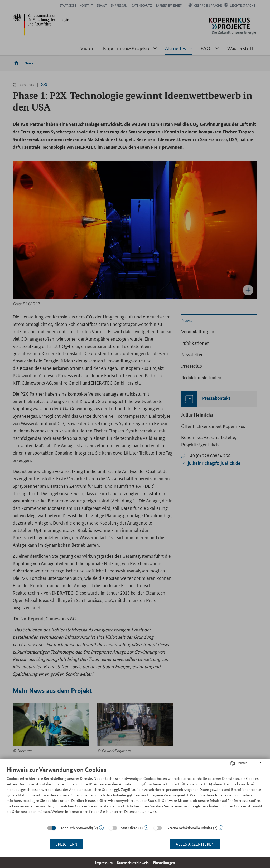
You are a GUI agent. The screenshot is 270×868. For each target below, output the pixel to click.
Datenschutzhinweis (133, 863)
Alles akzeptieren (195, 844)
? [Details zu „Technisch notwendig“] (101, 828)
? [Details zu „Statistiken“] (146, 828)
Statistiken (129, 828)
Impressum (104, 863)
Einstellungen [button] (164, 863)
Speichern (66, 844)
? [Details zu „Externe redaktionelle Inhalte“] (221, 828)
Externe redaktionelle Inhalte (189, 828)
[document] (135, 794)
